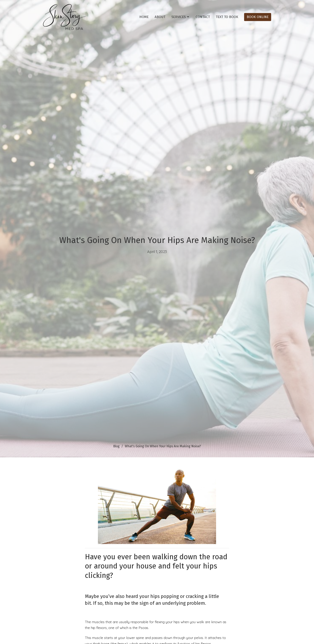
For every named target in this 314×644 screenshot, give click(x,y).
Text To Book (227, 17)
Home (144, 17)
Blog (116, 446)
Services (181, 17)
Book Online (258, 17)
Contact (203, 17)
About (160, 17)
